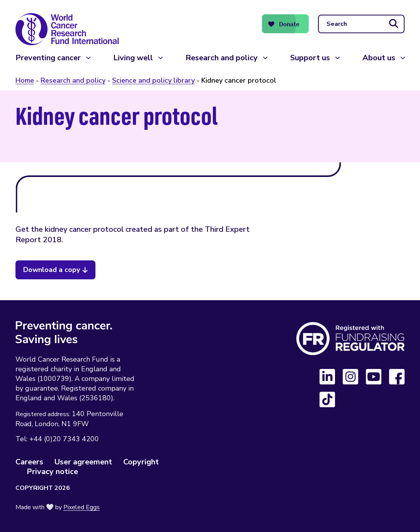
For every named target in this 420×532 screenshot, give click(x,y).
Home (25, 80)
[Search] (361, 24)
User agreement (83, 462)
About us (379, 58)
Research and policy (222, 58)
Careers (29, 462)
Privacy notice (52, 472)
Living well (133, 58)
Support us (310, 58)
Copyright (141, 462)
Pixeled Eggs (82, 507)
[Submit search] (394, 24)
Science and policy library (153, 80)
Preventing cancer (48, 58)
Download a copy (52, 270)
